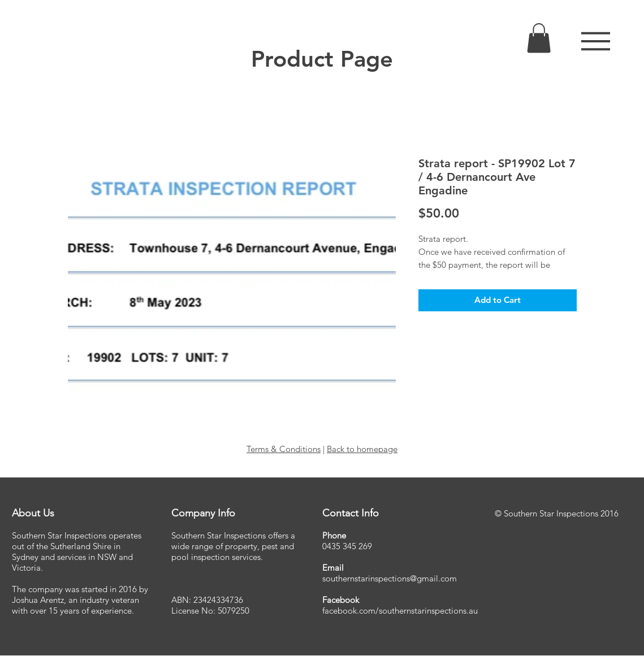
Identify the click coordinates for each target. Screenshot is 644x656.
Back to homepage (362, 449)
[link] (539, 38)
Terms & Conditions (284, 449)
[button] (596, 41)
